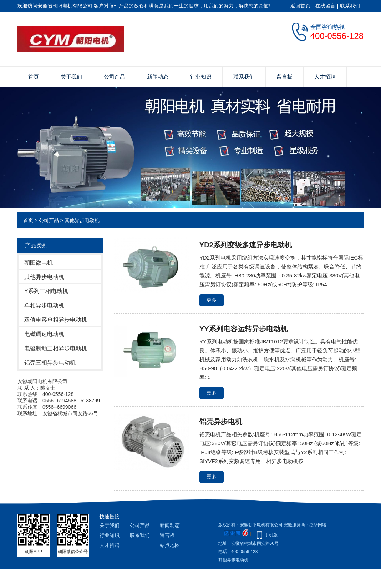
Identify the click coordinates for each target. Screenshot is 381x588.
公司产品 (115, 77)
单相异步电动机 (44, 305)
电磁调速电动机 (44, 334)
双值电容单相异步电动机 (56, 320)
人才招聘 (325, 77)
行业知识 (201, 77)
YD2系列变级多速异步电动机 (246, 245)
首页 (34, 77)
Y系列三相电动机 (46, 291)
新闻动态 (158, 77)
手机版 (271, 535)
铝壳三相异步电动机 (50, 363)
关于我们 (71, 77)
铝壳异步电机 (221, 422)
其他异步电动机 (82, 220)
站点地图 (170, 545)
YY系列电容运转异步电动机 (243, 329)
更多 (212, 300)
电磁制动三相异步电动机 (56, 348)
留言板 (285, 77)
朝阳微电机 (39, 263)
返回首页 (300, 6)
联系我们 (350, 6)
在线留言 (325, 6)
